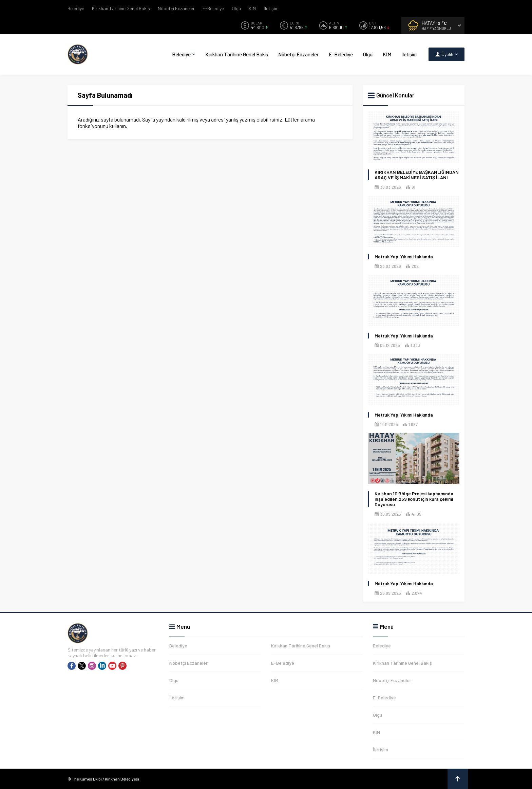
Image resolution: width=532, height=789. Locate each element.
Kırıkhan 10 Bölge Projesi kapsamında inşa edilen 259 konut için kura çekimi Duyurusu (414, 499)
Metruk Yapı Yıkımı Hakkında (404, 257)
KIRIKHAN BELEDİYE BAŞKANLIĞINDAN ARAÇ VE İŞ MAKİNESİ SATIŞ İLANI (417, 175)
